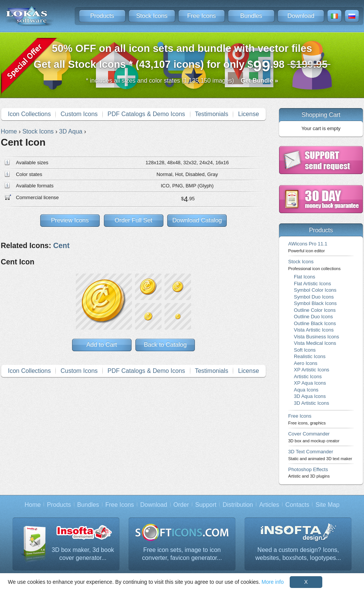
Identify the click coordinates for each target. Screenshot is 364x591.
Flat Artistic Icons (312, 284)
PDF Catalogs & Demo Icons (147, 114)
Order (181, 505)
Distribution (238, 505)
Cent (61, 245)
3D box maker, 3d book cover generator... (83, 554)
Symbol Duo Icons (314, 297)
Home (33, 505)
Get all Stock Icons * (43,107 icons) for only (182, 59)
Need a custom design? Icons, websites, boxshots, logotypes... (298, 554)
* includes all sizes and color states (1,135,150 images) (182, 81)
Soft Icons (305, 350)
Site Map (327, 505)
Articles (269, 505)
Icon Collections (29, 114)
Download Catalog (197, 220)
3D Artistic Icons (311, 403)
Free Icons (202, 16)
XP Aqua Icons (310, 383)
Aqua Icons (306, 390)
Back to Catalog (165, 345)
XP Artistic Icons (311, 370)
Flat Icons (304, 277)
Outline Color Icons (315, 310)
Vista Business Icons (316, 337)
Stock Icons (152, 16)
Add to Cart (102, 345)
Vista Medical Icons (315, 343)
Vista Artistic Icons (314, 330)
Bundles (251, 16)
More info (273, 582)
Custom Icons (79, 114)
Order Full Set (133, 220)
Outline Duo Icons (313, 317)
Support (206, 505)
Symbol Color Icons (315, 290)
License (249, 114)
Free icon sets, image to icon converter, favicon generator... (182, 554)
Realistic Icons (310, 356)
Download (301, 16)
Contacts (297, 505)
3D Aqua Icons (310, 396)
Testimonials (212, 114)
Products (102, 16)
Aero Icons (306, 363)
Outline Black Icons (315, 323)
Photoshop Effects (309, 472)
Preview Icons (70, 220)
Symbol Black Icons (315, 303)
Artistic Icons (308, 376)
